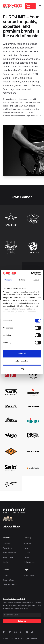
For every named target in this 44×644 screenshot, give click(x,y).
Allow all (22, 353)
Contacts (6, 575)
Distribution (7, 543)
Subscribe (22, 621)
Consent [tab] (8, 280)
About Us (27, 543)
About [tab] (36, 280)
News (26, 548)
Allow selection (22, 361)
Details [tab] (22, 280)
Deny (22, 369)
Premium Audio (8, 557)
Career (26, 557)
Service (6, 562)
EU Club (27, 553)
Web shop (28, 6)
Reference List (29, 562)
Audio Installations (10, 553)
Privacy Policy (29, 575)
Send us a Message (10, 585)
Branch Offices (8, 580)
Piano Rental (8, 548)
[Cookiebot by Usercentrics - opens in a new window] (31, 273)
